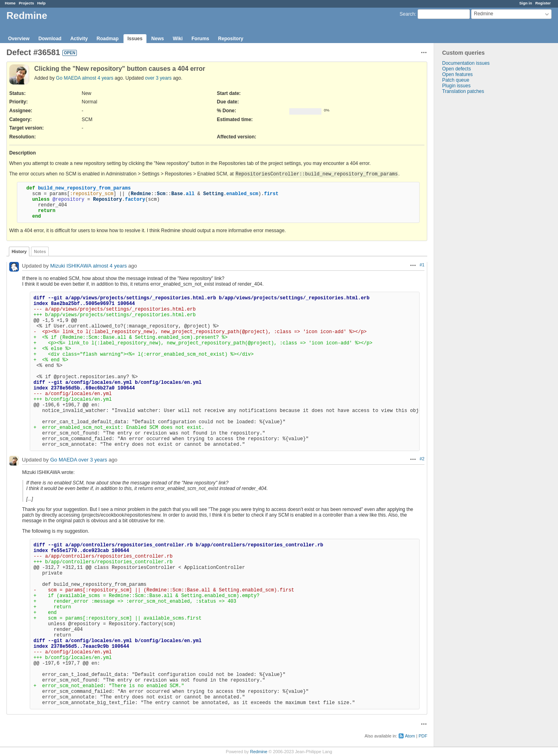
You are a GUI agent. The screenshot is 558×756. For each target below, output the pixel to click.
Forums (200, 39)
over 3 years (159, 78)
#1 (422, 265)
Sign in (526, 3)
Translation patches (463, 91)
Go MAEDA (68, 78)
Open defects (456, 69)
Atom (410, 736)
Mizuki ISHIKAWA (71, 266)
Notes (40, 251)
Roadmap (108, 39)
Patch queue (456, 80)
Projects (27, 3)
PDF (423, 736)
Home (10, 3)
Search (407, 14)
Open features (457, 74)
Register (543, 3)
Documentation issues (466, 63)
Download (50, 39)
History (19, 251)
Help (42, 3)
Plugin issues (456, 86)
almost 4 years (98, 78)
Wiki (178, 39)
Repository (231, 39)
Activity (79, 39)
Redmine (258, 752)
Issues (135, 39)
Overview (19, 39)
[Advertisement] (474, 220)
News (158, 39)
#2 (422, 459)
